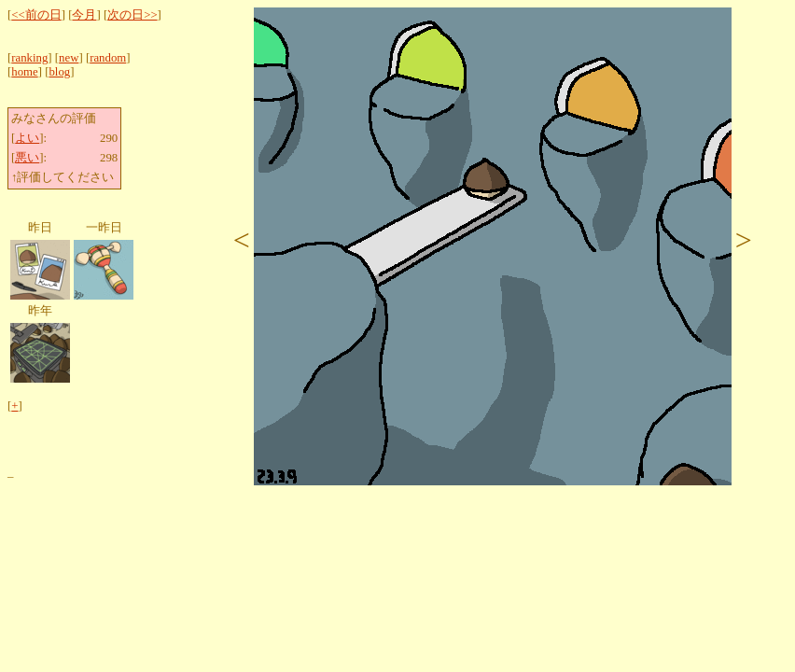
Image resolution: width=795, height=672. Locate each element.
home (24, 72)
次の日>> (132, 15)
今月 (84, 15)
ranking (29, 58)
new (69, 58)
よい (27, 138)
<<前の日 (36, 15)
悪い (27, 158)
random (108, 58)
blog (59, 72)
